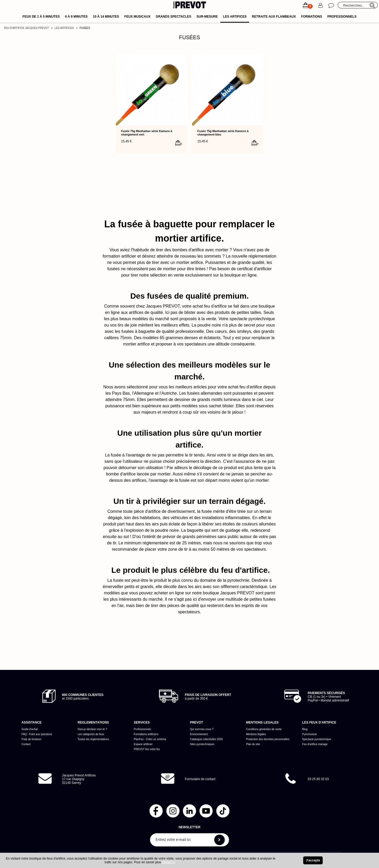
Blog (305, 729)
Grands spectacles (174, 17)
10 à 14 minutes (106, 17)
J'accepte (313, 860)
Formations (312, 17)
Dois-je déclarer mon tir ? (92, 729)
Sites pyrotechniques (202, 744)
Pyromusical (309, 734)
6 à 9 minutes (76, 17)
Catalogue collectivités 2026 (206, 739)
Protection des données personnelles (268, 739)
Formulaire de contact (200, 779)
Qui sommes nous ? (202, 729)
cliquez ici (169, 862)
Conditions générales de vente (264, 729)
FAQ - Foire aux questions (37, 734)
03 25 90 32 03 (318, 779)
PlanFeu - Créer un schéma (150, 739)
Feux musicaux (137, 17)
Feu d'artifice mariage (315, 744)
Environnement (199, 734)
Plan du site (253, 744)
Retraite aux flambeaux (274, 17)
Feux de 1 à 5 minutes (41, 17)
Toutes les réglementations (93, 739)
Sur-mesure (207, 17)
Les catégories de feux (91, 734)
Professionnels (342, 17)
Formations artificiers (146, 734)
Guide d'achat (30, 729)
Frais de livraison (32, 739)
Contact (26, 744)
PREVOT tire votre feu (147, 749)
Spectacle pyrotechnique (317, 739)
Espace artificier (143, 744)
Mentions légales (256, 734)
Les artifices (235, 17)
